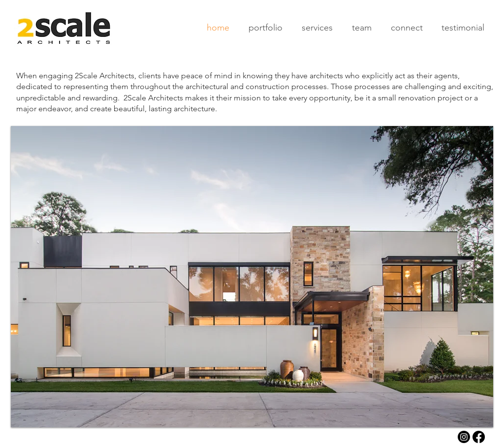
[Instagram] (464, 437)
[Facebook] (479, 437)
